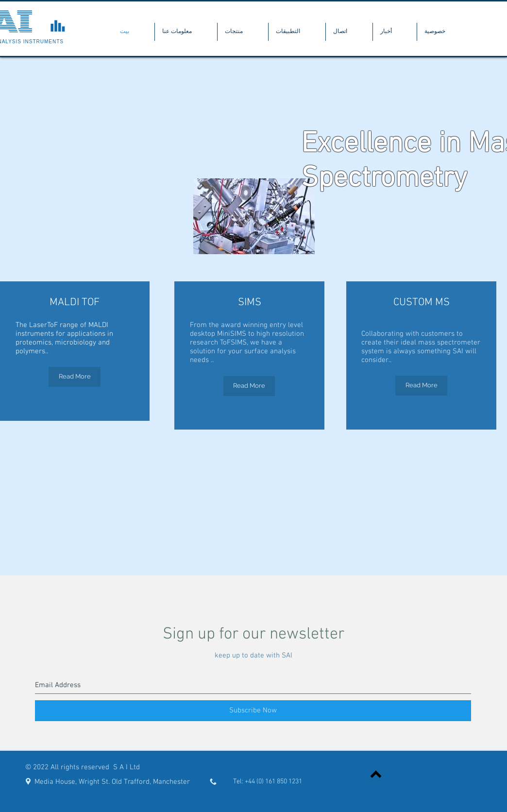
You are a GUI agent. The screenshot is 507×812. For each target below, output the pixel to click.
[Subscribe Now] (253, 711)
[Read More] (75, 377)
